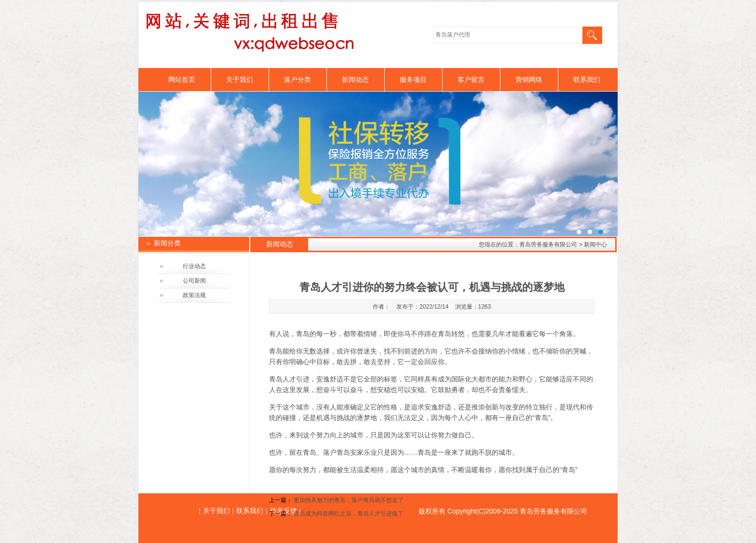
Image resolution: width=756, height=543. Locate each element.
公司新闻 (194, 281)
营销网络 (529, 80)
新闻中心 (595, 244)
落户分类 (297, 80)
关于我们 (240, 80)
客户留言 (471, 80)
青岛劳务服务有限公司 (548, 244)
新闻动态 (355, 80)
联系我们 (587, 80)
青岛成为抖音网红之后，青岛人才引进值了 (349, 514)
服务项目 (413, 80)
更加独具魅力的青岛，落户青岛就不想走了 (349, 500)
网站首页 (182, 80)
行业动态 (194, 266)
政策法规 (194, 295)
